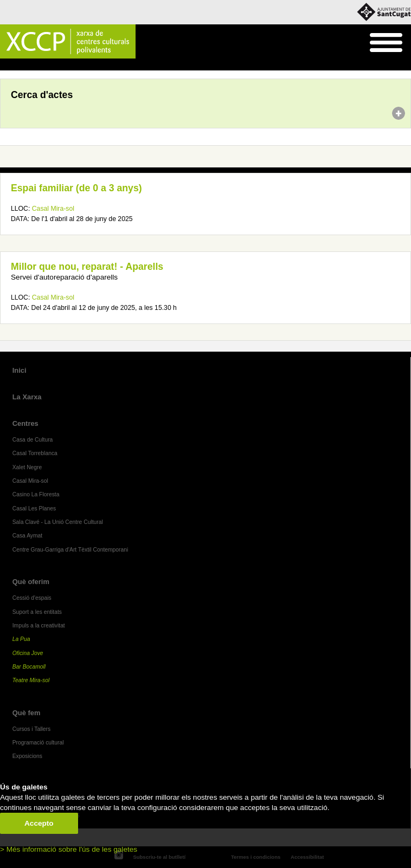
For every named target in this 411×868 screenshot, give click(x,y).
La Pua (21, 639)
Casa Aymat (28, 536)
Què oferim (31, 582)
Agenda (29, 65)
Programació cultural (38, 743)
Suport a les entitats (37, 612)
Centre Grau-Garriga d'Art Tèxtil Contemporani (70, 550)
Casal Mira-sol (53, 209)
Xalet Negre (27, 467)
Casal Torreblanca (35, 453)
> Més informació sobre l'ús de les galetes (69, 849)
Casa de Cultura (33, 440)
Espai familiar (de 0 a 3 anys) (76, 188)
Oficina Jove (28, 653)
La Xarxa (27, 397)
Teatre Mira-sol (31, 680)
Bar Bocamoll (29, 667)
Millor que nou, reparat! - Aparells (87, 267)
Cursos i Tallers (31, 729)
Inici (6, 65)
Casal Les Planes (34, 509)
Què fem (27, 713)
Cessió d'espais (32, 598)
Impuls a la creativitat (39, 626)
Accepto (39, 823)
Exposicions (27, 756)
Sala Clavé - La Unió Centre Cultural (58, 522)
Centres (25, 423)
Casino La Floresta (36, 494)
